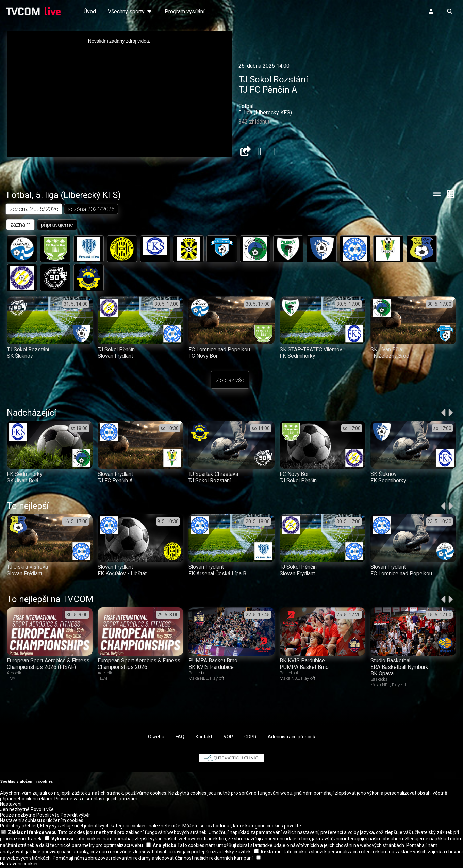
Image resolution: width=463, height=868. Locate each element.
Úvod (90, 11)
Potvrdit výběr (75, 817)
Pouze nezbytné (18, 817)
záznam (21, 225)
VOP (228, 738)
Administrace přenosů (292, 738)
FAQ (180, 738)
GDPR (250, 738)
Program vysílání (185, 11)
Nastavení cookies (19, 865)
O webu (156, 738)
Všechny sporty (130, 11)
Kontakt (204, 738)
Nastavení (11, 806)
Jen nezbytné (15, 811)
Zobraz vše (230, 382)
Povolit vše (42, 811)
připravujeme (57, 225)
